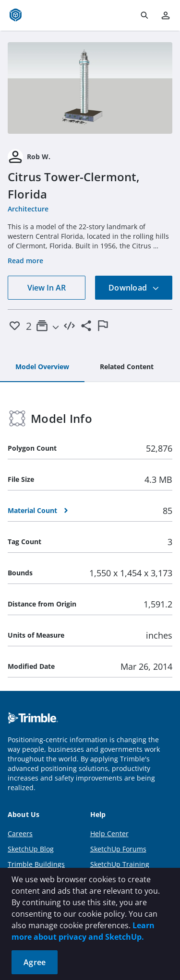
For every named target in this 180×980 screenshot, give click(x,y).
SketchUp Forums (118, 849)
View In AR (47, 288)
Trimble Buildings (36, 864)
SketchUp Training (120, 864)
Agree (35, 962)
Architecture (28, 209)
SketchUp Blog (31, 849)
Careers (20, 834)
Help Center (109, 834)
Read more (25, 261)
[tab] (42, 367)
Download (134, 288)
